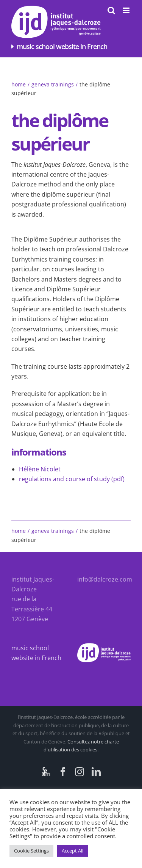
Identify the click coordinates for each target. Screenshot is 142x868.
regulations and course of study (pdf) (72, 479)
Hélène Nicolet (40, 469)
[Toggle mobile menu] (127, 10)
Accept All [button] (73, 851)
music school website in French (62, 46)
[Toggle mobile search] (111, 10)
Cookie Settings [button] (31, 851)
